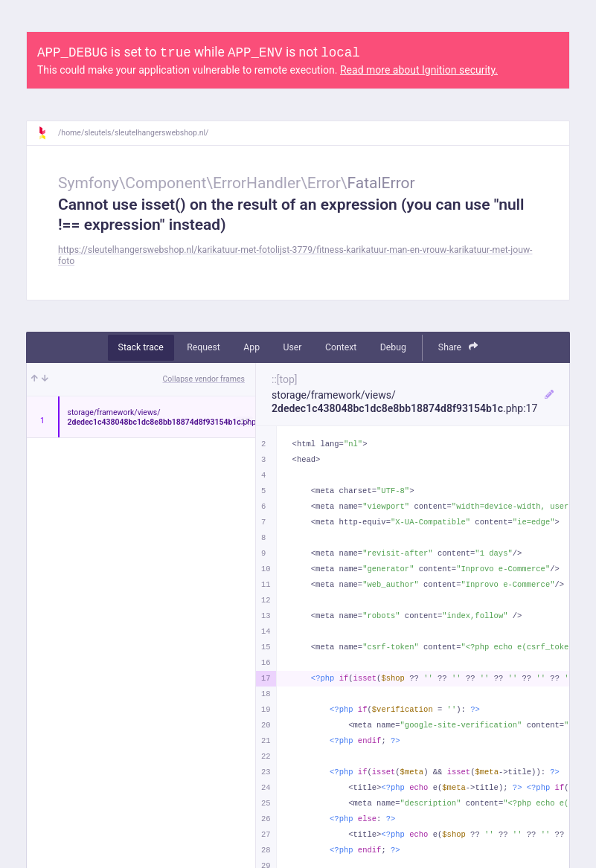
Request (204, 347)
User (293, 347)
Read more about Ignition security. (419, 70)
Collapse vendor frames (204, 379)
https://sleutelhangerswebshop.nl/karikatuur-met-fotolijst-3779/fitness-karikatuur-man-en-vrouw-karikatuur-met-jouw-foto (295, 255)
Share (458, 347)
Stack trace (141, 347)
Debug (393, 347)
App (251, 347)
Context (341, 347)
